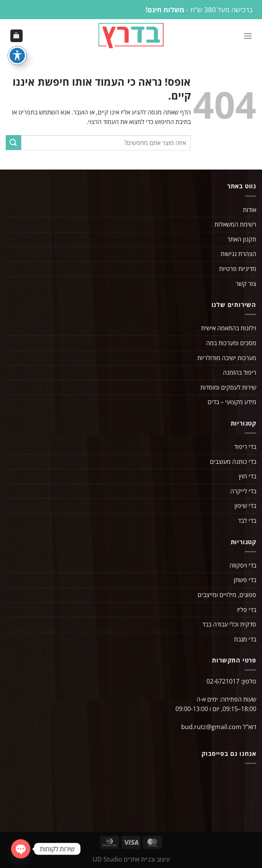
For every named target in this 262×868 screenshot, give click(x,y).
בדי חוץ (247, 477)
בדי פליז (247, 610)
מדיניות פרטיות (238, 269)
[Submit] (13, 143)
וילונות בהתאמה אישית (229, 329)
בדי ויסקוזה (243, 566)
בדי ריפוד (245, 447)
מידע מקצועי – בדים (232, 403)
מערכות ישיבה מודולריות (227, 358)
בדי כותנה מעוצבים (233, 462)
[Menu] (248, 36)
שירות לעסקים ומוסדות (228, 388)
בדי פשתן (245, 581)
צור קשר (246, 284)
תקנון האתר (242, 240)
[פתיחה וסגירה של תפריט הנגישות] (17, 55)
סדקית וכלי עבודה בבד (229, 625)
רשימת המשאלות (235, 225)
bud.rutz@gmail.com (211, 728)
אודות (250, 210)
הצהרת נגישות (238, 255)
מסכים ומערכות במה (231, 344)
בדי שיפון (245, 506)
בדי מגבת (245, 640)
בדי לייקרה (243, 492)
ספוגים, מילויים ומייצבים (227, 596)
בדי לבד (247, 521)
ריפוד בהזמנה (240, 373)
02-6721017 (223, 682)
